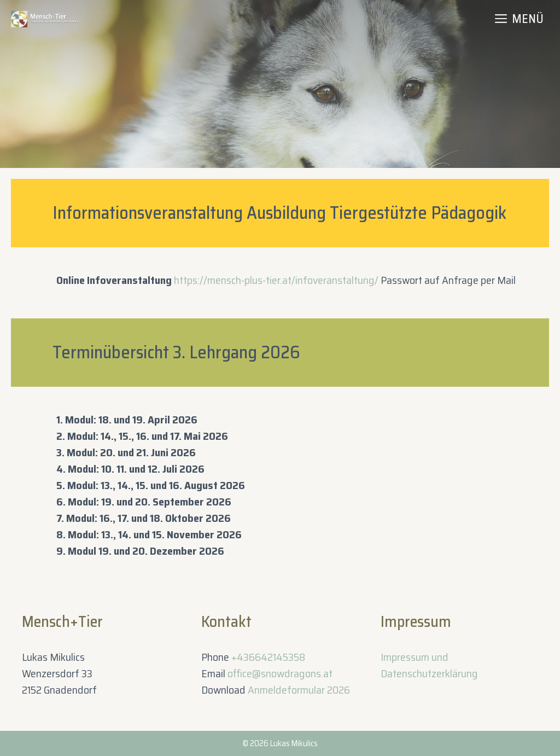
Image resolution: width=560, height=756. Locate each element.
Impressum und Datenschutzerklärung (429, 665)
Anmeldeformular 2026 (299, 690)
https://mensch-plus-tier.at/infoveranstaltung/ (276, 280)
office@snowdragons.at (280, 673)
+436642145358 (268, 657)
